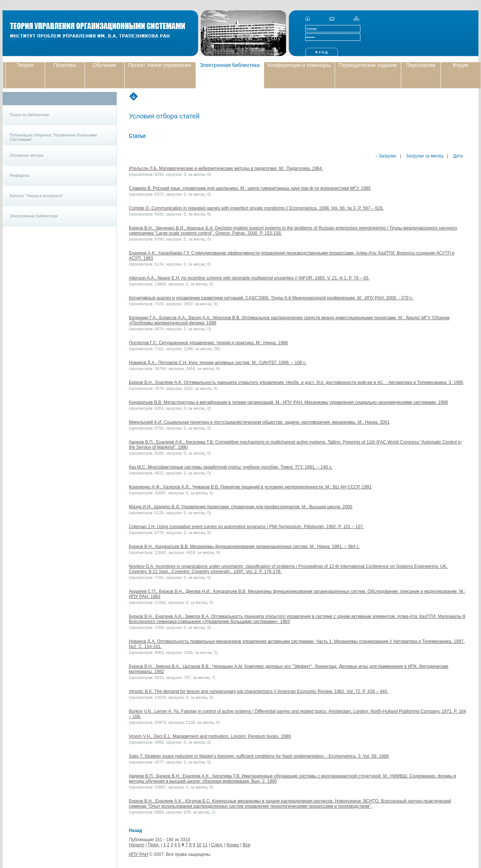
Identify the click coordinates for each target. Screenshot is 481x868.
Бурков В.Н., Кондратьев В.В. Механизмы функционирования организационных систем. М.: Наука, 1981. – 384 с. (245, 547)
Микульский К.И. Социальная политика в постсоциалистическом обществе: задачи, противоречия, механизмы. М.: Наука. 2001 (259, 422)
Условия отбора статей (164, 116)
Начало (137, 845)
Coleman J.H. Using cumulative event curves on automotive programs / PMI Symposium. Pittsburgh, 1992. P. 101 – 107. (247, 527)
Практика (65, 65)
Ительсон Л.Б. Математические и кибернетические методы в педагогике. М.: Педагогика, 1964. (226, 168)
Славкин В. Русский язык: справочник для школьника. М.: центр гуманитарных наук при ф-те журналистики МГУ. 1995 (250, 188)
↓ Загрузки (386, 156)
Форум (461, 65)
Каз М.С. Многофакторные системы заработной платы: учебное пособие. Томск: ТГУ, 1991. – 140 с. (231, 467)
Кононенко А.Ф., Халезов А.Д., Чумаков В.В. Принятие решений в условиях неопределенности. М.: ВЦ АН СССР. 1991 (250, 487)
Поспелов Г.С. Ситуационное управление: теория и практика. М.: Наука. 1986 (209, 343)
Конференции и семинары (299, 65)
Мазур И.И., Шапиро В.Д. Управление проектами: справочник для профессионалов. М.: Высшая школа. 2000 (241, 507)
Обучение (104, 65)
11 (205, 845)
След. (217, 845)
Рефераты (20, 175)
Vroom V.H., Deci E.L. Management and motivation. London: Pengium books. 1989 (210, 736)
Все (247, 845)
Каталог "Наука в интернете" (37, 196)
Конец (233, 845)
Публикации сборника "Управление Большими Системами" (54, 137)
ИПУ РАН (139, 854)
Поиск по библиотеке (30, 115)
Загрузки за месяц (424, 156)
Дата (457, 156)
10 (199, 845)
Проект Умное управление (160, 65)
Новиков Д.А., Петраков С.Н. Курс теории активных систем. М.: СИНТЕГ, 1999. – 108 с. (218, 363)
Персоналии (421, 65)
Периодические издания (368, 65)
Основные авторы (27, 155)
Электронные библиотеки (34, 216)
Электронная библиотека (230, 65)
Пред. (154, 845)
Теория (25, 65)
